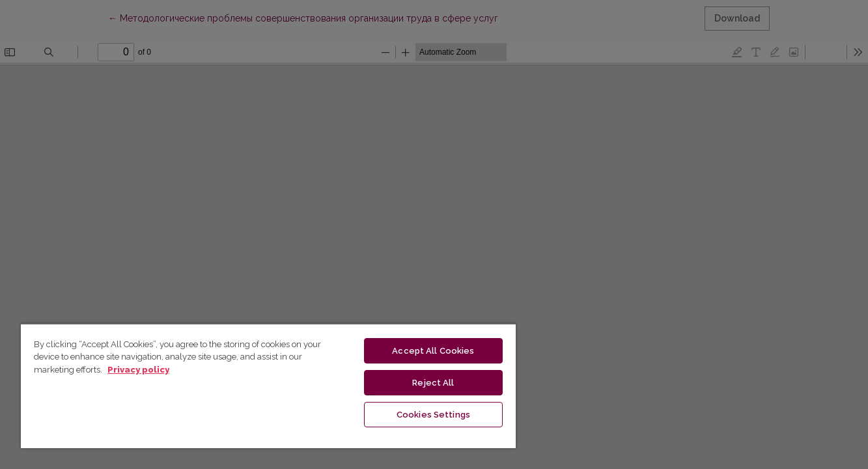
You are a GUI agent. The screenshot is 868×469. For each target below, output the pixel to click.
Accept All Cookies (433, 351)
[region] (268, 386)
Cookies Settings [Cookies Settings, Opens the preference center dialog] (433, 415)
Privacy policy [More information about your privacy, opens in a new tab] (138, 370)
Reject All (433, 383)
